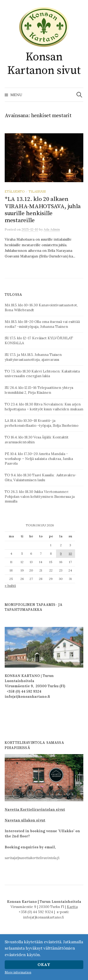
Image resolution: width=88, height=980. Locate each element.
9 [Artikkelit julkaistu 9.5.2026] (61, 553)
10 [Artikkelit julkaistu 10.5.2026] (70, 553)
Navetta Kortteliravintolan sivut (35, 809)
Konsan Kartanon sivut (44, 64)
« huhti (10, 586)
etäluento (15, 192)
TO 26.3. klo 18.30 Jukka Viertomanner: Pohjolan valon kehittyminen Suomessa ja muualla (40, 497)
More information (18, 972)
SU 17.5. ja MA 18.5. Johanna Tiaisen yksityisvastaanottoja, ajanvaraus (33, 357)
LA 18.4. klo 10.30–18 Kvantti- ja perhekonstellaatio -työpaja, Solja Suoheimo (42, 423)
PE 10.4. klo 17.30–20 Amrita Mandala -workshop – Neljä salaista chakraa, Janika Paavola (39, 459)
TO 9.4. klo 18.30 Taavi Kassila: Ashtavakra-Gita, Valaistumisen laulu (40, 477)
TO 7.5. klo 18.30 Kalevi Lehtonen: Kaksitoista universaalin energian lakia (42, 374)
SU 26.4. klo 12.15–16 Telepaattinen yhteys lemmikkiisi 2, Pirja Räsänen (39, 390)
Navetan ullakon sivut (25, 820)
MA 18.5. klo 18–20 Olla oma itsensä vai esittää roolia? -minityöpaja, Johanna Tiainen (42, 324)
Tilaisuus (37, 192)
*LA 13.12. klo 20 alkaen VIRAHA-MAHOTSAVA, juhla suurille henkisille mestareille (43, 210)
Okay (44, 965)
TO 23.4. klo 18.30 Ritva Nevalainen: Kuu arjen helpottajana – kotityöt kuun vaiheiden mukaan (44, 407)
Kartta (72, 907)
